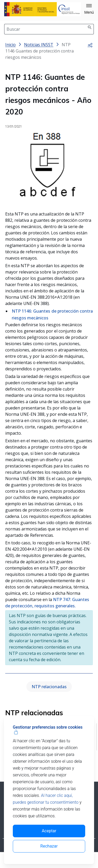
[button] (89, 9)
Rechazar (49, 846)
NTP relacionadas (49, 687)
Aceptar (49, 831)
